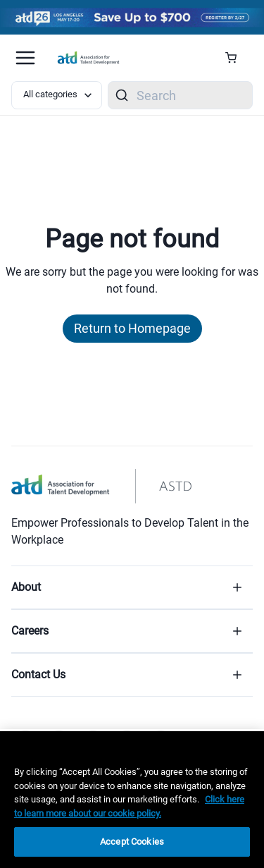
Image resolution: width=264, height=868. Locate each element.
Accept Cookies (132, 842)
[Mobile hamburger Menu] (25, 58)
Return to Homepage (132, 328)
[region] (132, 800)
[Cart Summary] (236, 58)
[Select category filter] (57, 95)
